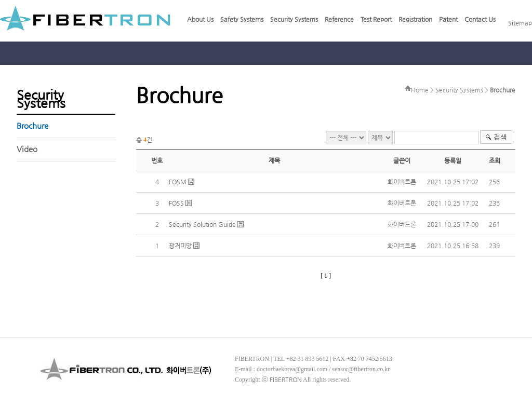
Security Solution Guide (202, 224)
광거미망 (180, 246)
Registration (415, 19)
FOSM (178, 182)
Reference (339, 19)
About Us (200, 19)
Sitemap (520, 23)
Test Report (376, 19)
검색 (500, 137)
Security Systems (294, 19)
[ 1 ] (326, 276)
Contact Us (480, 19)
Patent (448, 19)
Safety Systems (242, 19)
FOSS (176, 203)
